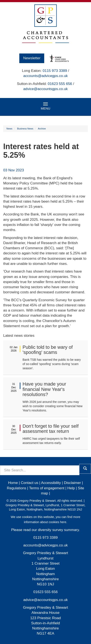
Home (13, 483)
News (9, 129)
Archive (42, 129)
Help (71, 488)
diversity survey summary (58, 530)
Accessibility (51, 483)
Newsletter (32, 58)
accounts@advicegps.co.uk (45, 76)
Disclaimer (72, 483)
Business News (25, 129)
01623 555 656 (60, 84)
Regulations (17, 488)
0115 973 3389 (55, 71)
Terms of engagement (47, 488)
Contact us (30, 483)
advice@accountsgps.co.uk (45, 89)
